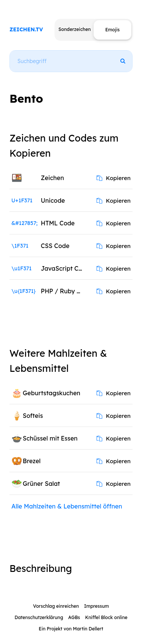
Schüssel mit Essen (50, 438)
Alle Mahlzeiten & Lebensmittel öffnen (67, 506)
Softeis (33, 416)
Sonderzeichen (74, 29)
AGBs (74, 617)
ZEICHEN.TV (26, 29)
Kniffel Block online (106, 617)
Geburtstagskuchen (51, 393)
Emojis (112, 30)
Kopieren (114, 178)
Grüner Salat (41, 484)
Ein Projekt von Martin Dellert (71, 629)
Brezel (32, 461)
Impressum (97, 606)
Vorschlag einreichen (56, 606)
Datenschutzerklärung (39, 617)
